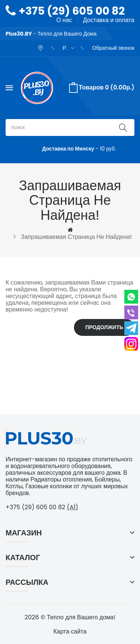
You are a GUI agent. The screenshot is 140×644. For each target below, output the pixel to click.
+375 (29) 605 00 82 (72, 11)
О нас (64, 20)
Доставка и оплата (109, 20)
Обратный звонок (113, 48)
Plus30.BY (19, 34)
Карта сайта (70, 631)
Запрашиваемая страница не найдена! (76, 237)
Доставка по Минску (68, 149)
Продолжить (104, 327)
